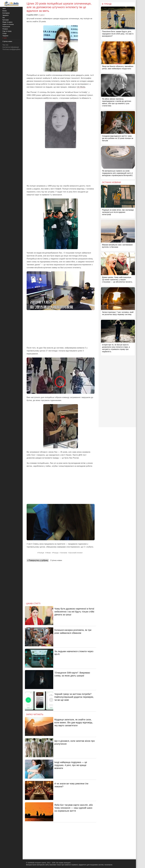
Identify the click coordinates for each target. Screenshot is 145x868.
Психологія (6, 27)
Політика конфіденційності (12, 49)
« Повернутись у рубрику (38, 560)
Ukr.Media (81, 87)
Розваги (5, 29)
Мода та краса (7, 22)
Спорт (5, 33)
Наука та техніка (8, 24)
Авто (4, 8)
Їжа (4, 18)
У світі (41, 15)
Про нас (5, 45)
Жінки (49, 553)
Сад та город (7, 31)
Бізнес (5, 11)
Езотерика (6, 13)
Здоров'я (6, 15)
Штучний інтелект (76, 553)
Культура (6, 20)
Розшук (56, 553)
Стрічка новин (56, 560)
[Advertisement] (61, 166)
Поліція (41, 553)
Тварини (5, 36)
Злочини (64, 553)
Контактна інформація (11, 47)
